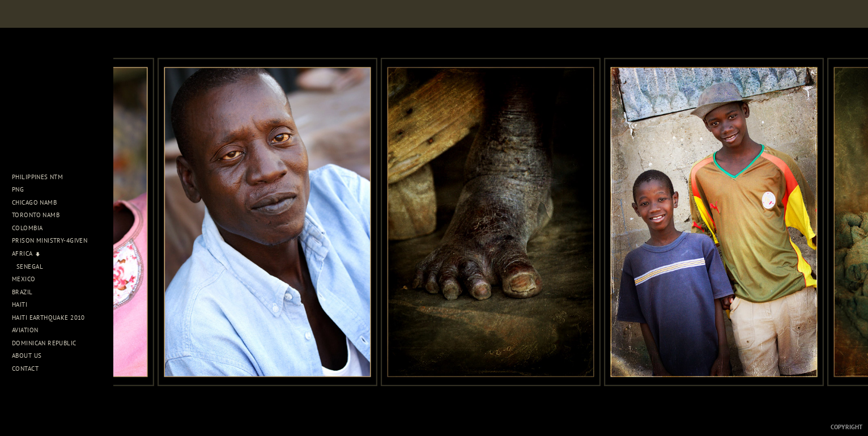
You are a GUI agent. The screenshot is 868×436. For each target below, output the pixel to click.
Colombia (27, 228)
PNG (18, 189)
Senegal (30, 266)
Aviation (29, 330)
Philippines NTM (42, 177)
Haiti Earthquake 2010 (48, 318)
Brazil (26, 292)
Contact (25, 369)
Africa (26, 253)
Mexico (28, 279)
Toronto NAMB (36, 215)
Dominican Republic (48, 343)
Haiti (24, 304)
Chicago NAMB (34, 202)
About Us (31, 355)
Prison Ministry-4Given (50, 240)
